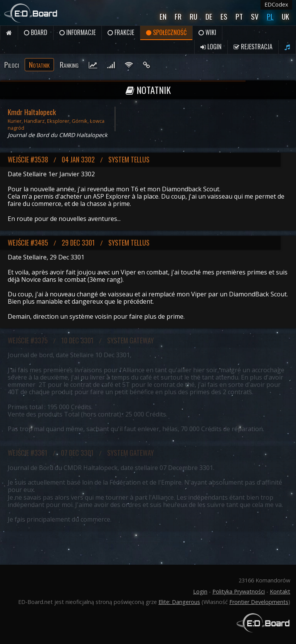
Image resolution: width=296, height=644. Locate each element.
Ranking (69, 64)
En (163, 16)
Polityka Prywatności (239, 591)
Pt (239, 16)
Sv (255, 16)
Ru (193, 16)
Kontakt (280, 591)
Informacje (77, 32)
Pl (270, 16)
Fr (178, 16)
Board (36, 32)
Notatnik (39, 64)
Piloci (12, 64)
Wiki (207, 32)
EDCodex (276, 4)
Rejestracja (253, 47)
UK (285, 16)
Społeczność (166, 32)
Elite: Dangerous (179, 602)
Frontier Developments (259, 602)
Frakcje (121, 32)
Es (224, 16)
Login (211, 47)
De (209, 16)
